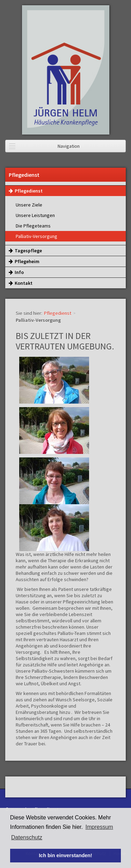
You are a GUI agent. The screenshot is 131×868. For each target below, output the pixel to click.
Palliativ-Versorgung (37, 236)
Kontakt (21, 283)
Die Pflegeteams (33, 226)
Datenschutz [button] (27, 837)
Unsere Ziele (29, 205)
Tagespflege (25, 251)
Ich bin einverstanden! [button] (65, 855)
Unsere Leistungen (35, 215)
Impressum (99, 827)
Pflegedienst (26, 191)
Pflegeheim (24, 261)
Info (16, 272)
